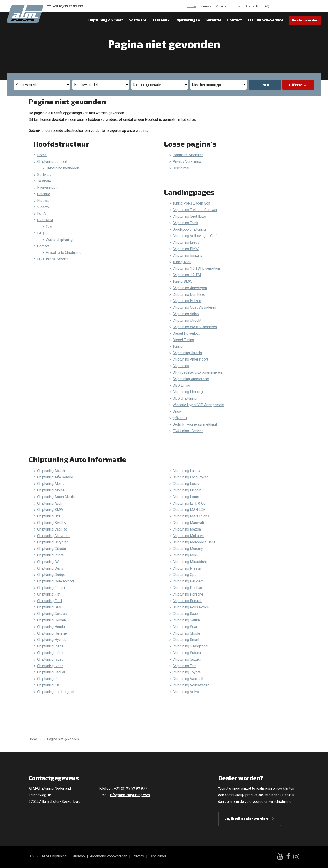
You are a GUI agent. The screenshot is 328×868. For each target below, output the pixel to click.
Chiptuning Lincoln (187, 490)
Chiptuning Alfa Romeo (55, 477)
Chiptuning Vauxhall (188, 679)
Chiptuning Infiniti (51, 653)
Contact (235, 20)
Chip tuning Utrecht (187, 353)
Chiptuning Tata (185, 666)
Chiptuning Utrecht (187, 320)
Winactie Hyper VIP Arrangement (198, 405)
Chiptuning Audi (49, 503)
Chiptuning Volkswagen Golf (195, 236)
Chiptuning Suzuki (187, 659)
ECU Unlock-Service (266, 20)
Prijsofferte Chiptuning (64, 252)
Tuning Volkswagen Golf (192, 203)
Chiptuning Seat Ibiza (189, 216)
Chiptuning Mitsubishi (190, 562)
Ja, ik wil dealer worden (247, 818)
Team (50, 227)
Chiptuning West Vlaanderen (195, 327)
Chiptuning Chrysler (52, 542)
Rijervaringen (188, 20)
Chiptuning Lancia (186, 471)
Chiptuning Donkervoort (56, 581)
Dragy (177, 411)
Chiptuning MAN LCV (189, 510)
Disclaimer (181, 168)
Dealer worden (305, 20)
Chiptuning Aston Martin (56, 497)
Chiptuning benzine (188, 255)
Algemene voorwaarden (109, 856)
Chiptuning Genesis (52, 614)
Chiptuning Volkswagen (191, 685)
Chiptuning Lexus (186, 484)
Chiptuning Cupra (50, 555)
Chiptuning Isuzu (50, 659)
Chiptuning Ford (50, 601)
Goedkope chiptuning (189, 229)
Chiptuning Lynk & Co (189, 503)
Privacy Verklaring (187, 162)
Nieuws (206, 6)
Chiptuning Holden (52, 620)
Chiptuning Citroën (52, 549)
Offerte (296, 85)
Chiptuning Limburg (188, 392)
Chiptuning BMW (186, 249)
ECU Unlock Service (188, 431)
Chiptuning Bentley (52, 523)
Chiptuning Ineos (50, 646)
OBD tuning (181, 385)
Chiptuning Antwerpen (190, 288)
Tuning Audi (182, 262)
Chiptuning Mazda (187, 529)
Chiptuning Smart (186, 640)
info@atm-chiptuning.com (130, 795)
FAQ (266, 6)
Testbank (161, 20)
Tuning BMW (182, 281)
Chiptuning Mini (185, 555)
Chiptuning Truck (185, 223)
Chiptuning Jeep (50, 679)
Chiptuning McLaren (188, 536)
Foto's (236, 6)
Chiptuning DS (48, 562)
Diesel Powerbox (186, 333)
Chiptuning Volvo (186, 692)
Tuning (178, 346)
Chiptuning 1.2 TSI (187, 275)
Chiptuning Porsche (188, 594)
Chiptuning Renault (187, 601)
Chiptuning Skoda (186, 633)
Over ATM (252, 6)
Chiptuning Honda (51, 627)
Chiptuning (181, 366)
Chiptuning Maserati (188, 523)
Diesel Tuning (183, 340)
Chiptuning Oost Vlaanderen (194, 307)
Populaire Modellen (188, 155)
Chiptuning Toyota (187, 672)
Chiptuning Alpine (51, 490)
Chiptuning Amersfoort (190, 359)
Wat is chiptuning (59, 240)
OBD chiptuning (185, 398)
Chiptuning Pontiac (187, 588)
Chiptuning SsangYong (190, 646)
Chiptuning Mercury (188, 549)
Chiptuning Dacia (50, 568)
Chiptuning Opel (185, 575)
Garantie (214, 20)
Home (192, 6)
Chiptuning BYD (49, 516)
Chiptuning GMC (50, 607)
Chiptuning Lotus (186, 497)
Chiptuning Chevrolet (53, 536)
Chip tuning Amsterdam (191, 379)
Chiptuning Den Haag (189, 294)
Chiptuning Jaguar (51, 672)
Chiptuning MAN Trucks (191, 516)
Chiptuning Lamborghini (56, 692)
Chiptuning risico (186, 314)
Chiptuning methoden (62, 168)
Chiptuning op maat (105, 20)
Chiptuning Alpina (51, 484)
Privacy (138, 856)
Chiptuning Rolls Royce (191, 607)
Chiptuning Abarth (51, 471)
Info (265, 85)
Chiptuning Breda (186, 242)
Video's (221, 6)
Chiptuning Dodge (51, 575)
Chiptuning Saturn (186, 620)
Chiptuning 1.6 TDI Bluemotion (196, 268)
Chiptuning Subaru (187, 653)
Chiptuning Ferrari (51, 588)
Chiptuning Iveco (50, 666)
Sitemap (78, 856)
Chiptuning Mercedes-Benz (194, 542)
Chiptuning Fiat (49, 594)
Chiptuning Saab (185, 614)
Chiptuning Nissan (187, 568)
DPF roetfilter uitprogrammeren (197, 372)
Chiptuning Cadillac (52, 529)
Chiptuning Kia (48, 685)
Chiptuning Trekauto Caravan (195, 210)
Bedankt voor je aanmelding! (195, 424)
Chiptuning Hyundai (52, 640)
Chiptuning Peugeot (188, 581)
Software (138, 20)
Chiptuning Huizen (187, 301)
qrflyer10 (180, 418)
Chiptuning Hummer (53, 633)
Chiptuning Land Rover (190, 477)
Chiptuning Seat (185, 627)
